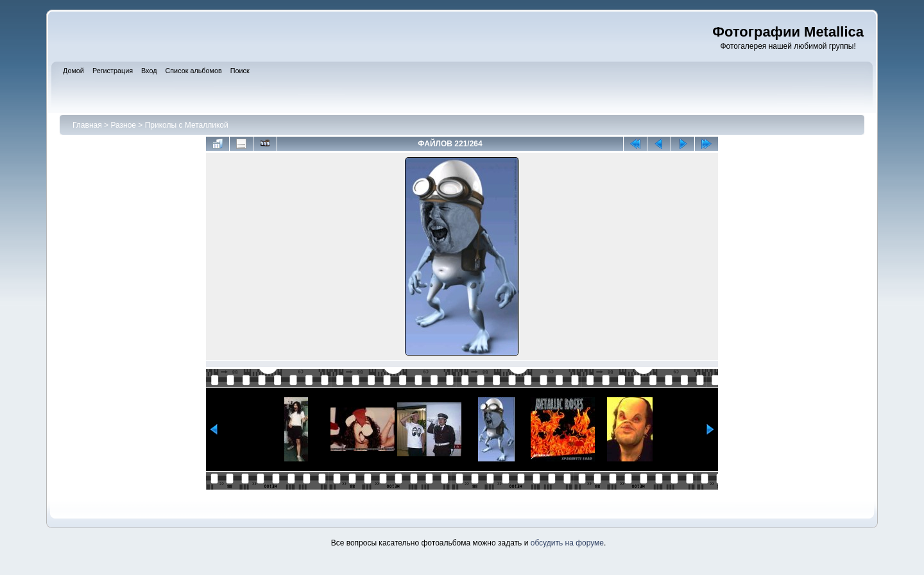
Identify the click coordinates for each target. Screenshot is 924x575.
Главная (87, 125)
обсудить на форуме (567, 543)
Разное (123, 125)
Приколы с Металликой (187, 125)
